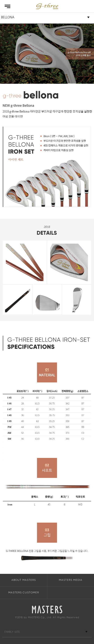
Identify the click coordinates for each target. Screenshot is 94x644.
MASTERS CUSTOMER (24, 592)
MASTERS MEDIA (71, 580)
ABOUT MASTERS (24, 580)
